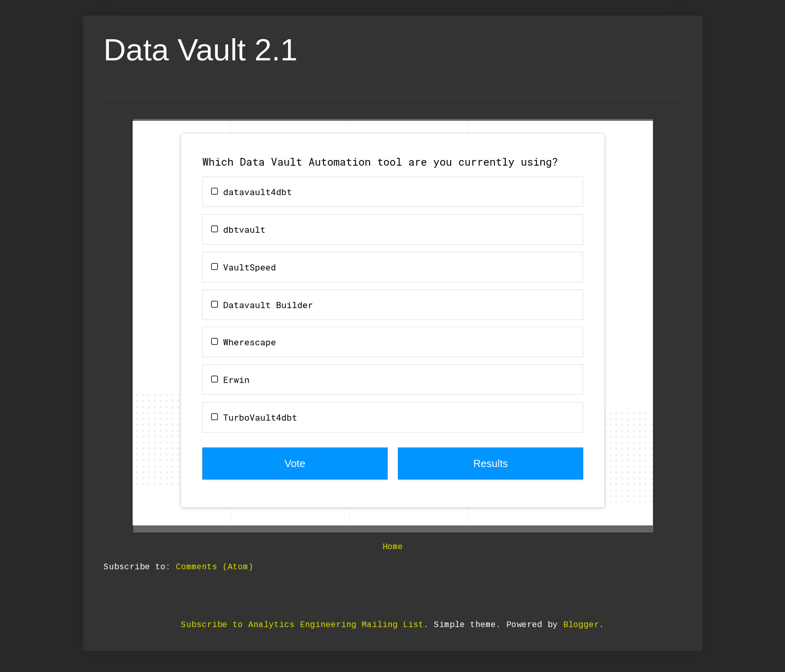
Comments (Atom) (215, 567)
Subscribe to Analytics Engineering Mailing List (302, 625)
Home (393, 547)
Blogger (581, 625)
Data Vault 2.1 (201, 50)
